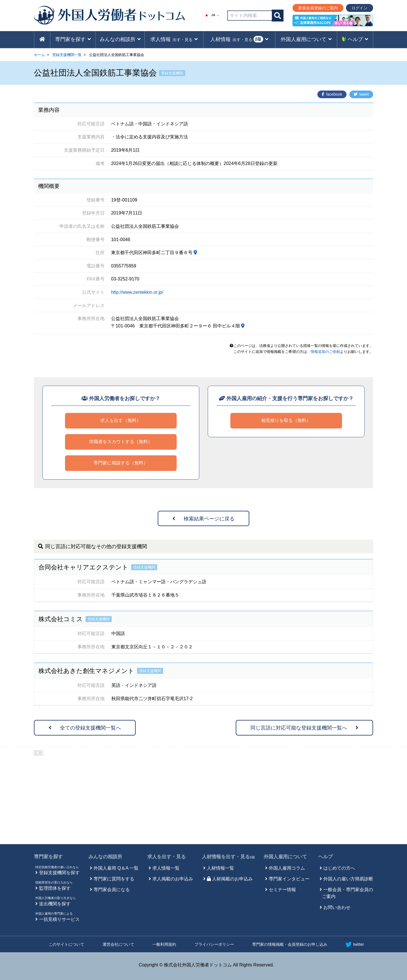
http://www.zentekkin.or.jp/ (137, 292)
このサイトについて (66, 944)
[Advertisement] (203, 799)
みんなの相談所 (105, 857)
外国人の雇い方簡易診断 (348, 879)
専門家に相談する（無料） (121, 463)
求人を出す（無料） (121, 420)
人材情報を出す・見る (228, 857)
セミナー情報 (282, 890)
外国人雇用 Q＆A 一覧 (116, 868)
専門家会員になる (112, 890)
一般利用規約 (164, 944)
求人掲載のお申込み (173, 879)
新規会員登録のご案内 (318, 8)
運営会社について (118, 944)
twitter (355, 944)
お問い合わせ (337, 907)
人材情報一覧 (220, 868)
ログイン (360, 8)
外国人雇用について (285, 857)
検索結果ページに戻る (203, 519)
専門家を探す (48, 857)
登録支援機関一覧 (67, 55)
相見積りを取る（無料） (286, 420)
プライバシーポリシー (214, 944)
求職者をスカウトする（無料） (121, 442)
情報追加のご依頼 (325, 352)
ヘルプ (325, 857)
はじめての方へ (339, 868)
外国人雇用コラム (287, 868)
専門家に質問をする (114, 879)
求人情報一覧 (166, 868)
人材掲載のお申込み (230, 879)
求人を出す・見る (166, 857)
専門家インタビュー (289, 879)
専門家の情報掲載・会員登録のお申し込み (290, 944)
